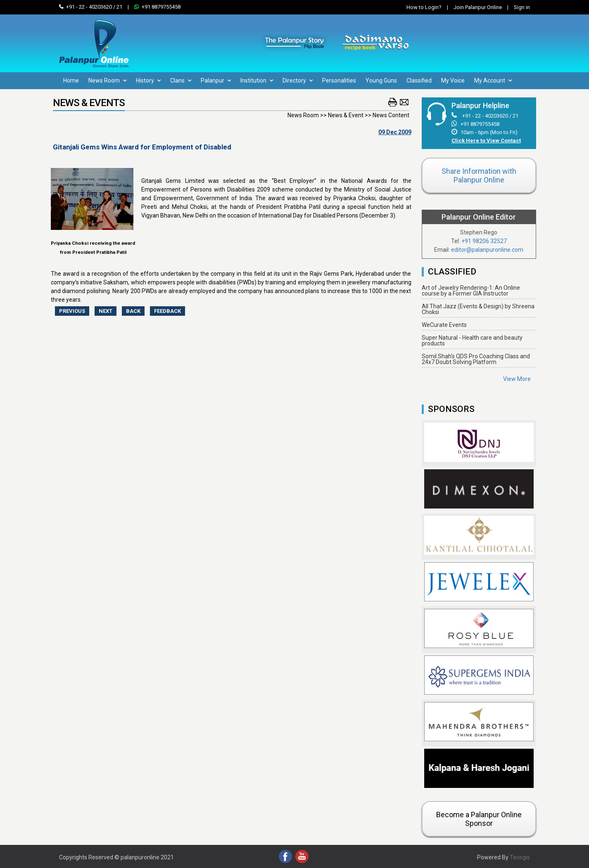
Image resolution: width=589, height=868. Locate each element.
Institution (257, 80)
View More (517, 379)
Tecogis (520, 857)
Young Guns (381, 80)
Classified (419, 80)
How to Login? (424, 7)
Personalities (339, 80)
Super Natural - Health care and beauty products (472, 341)
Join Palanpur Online (478, 7)
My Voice (453, 80)
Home (71, 80)
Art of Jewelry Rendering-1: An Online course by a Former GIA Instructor (471, 291)
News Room (107, 80)
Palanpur (216, 80)
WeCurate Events (444, 325)
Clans (181, 80)
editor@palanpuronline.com (487, 250)
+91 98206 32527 (484, 241)
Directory (298, 80)
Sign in (517, 7)
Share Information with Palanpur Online (479, 175)
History (148, 80)
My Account (493, 80)
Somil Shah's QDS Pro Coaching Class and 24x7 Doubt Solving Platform (476, 359)
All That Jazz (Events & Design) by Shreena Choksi (478, 309)
